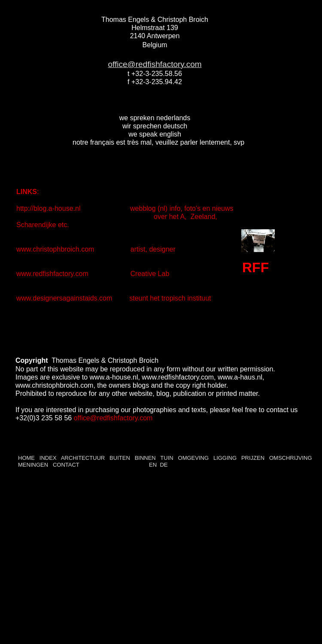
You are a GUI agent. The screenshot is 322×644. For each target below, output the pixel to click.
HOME (26, 458)
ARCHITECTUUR (83, 458)
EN (153, 465)
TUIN (167, 458)
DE (164, 465)
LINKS (27, 192)
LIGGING (225, 458)
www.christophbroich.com (56, 249)
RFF (255, 267)
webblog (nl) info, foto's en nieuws (181, 208)
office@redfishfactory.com (155, 64)
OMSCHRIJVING (291, 458)
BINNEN (145, 458)
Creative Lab (150, 274)
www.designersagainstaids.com (64, 298)
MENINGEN (34, 465)
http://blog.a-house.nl (49, 208)
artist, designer (151, 249)
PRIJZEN (253, 458)
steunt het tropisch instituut (170, 298)
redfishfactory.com (125, 418)
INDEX (48, 458)
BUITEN (120, 458)
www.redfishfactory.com (53, 274)
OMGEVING (194, 458)
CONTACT (65, 465)
